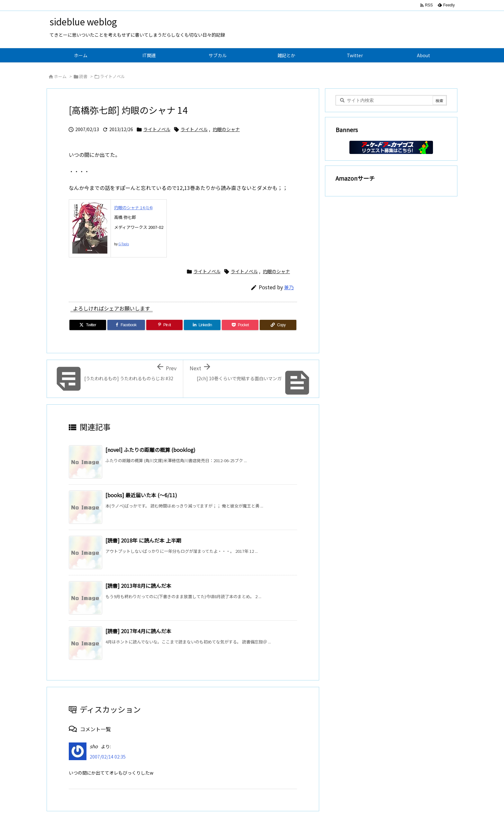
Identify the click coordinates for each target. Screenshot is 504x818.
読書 (83, 76)
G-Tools (124, 244)
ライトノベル (113, 76)
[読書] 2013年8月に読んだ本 (138, 586)
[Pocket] (240, 325)
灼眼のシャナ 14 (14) (133, 207)
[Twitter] (88, 325)
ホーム (60, 76)
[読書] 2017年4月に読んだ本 (138, 631)
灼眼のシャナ (226, 129)
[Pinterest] (165, 325)
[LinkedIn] (202, 325)
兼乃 (289, 287)
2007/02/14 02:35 (108, 757)
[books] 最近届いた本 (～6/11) (141, 495)
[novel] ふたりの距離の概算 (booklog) (150, 450)
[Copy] (278, 325)
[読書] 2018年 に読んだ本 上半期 (143, 540)
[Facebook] (126, 325)
